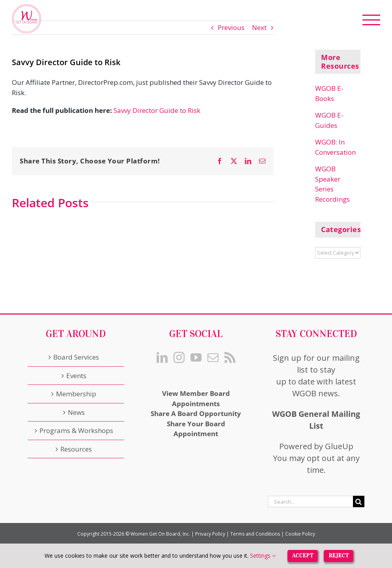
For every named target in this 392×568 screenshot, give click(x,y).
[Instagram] (179, 358)
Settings (263, 556)
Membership (76, 394)
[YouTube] (196, 358)
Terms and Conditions (255, 534)
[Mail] (213, 358)
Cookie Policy (300, 534)
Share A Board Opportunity (196, 413)
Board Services (76, 357)
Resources (76, 449)
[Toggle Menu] (371, 20)
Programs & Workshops (76, 430)
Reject (339, 555)
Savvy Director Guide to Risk (157, 110)
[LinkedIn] (162, 358)
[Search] (359, 501)
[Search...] (310, 501)
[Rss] (230, 358)
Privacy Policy (210, 534)
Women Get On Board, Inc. (160, 534)
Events (76, 376)
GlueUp (339, 446)
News (76, 412)
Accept (303, 555)
